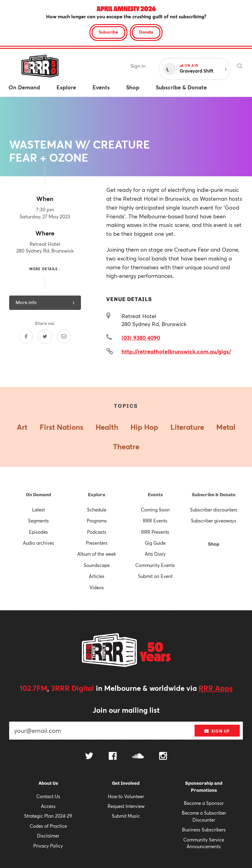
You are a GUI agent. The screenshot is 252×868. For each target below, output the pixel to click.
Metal (226, 427)
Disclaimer (48, 836)
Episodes (38, 532)
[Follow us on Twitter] (89, 757)
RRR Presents (155, 532)
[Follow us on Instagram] (163, 757)
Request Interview (126, 806)
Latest (38, 510)
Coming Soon (155, 510)
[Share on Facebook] (26, 336)
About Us (48, 783)
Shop (214, 544)
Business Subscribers (204, 830)
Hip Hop (144, 427)
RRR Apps (216, 688)
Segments (38, 521)
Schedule (97, 510)
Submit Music (126, 816)
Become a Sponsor (204, 803)
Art (22, 427)
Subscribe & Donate (214, 495)
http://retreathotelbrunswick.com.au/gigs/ (176, 351)
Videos (97, 587)
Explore (97, 495)
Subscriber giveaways (214, 521)
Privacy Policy (48, 846)
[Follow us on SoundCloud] (138, 757)
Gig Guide (155, 543)
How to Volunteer (126, 796)
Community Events (155, 565)
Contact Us (48, 796)
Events (155, 495)
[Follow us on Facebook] (113, 757)
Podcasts (97, 532)
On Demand (38, 495)
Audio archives (38, 543)
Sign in (138, 66)
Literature (187, 427)
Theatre (126, 447)
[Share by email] (64, 336)
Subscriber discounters (214, 510)
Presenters (97, 543)
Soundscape (97, 565)
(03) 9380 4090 (141, 338)
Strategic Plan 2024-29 (48, 816)
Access (48, 806)
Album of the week (97, 554)
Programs (97, 521)
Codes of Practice (48, 826)
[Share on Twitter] (45, 336)
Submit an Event (155, 576)
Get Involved (126, 783)
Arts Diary (155, 554)
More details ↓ (45, 269)
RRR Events (155, 521)
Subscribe (108, 32)
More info (45, 303)
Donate (146, 32)
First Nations (62, 427)
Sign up (217, 731)
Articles (97, 576)
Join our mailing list (126, 710)
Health (107, 427)
